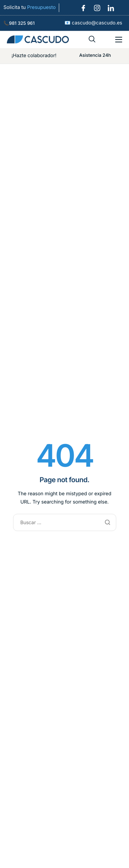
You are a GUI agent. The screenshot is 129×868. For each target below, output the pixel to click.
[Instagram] (95, 5)
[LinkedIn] (109, 5)
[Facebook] (81, 5)
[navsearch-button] (92, 40)
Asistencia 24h (95, 55)
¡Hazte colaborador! (34, 56)
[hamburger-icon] (119, 40)
